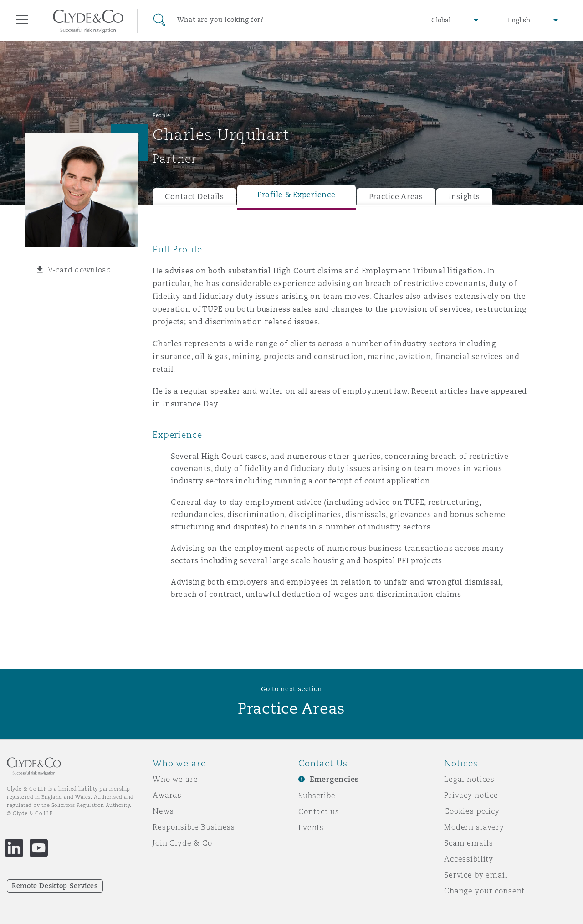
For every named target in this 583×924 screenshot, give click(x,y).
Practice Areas (396, 197)
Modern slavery (474, 827)
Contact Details (194, 197)
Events (311, 827)
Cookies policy (472, 811)
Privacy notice (471, 795)
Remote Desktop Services (55, 886)
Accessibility (469, 859)
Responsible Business (194, 827)
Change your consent (484, 891)
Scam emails (468, 843)
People (161, 115)
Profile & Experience (297, 195)
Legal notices (469, 779)
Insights (464, 197)
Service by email (476, 875)
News (163, 811)
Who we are (175, 779)
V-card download (80, 270)
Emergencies (334, 779)
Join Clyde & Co (182, 843)
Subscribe (317, 796)
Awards (167, 795)
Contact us (319, 811)
